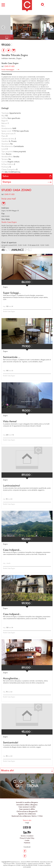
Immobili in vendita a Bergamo (27, 803)
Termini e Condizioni (27, 836)
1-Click (40, 816)
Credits (27, 841)
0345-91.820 (9, 66)
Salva (27, 176)
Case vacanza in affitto (27, 809)
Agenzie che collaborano (27, 814)
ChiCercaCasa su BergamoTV (27, 812)
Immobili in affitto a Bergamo (27, 805)
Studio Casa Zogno (16, 190)
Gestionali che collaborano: (21, 816)
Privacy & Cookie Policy (27, 838)
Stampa (27, 182)
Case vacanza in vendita (27, 807)
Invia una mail (9, 199)
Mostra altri (27, 771)
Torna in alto (27, 820)
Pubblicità (27, 843)
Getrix (34, 816)
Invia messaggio (10, 69)
